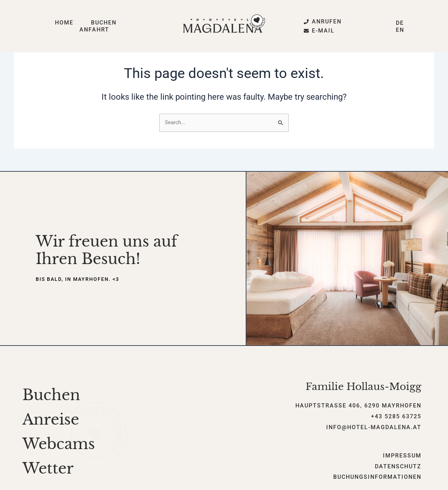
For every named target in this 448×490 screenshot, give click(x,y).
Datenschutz (398, 467)
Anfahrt (94, 30)
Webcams (59, 444)
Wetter (48, 469)
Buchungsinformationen (377, 478)
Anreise (51, 420)
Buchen (104, 23)
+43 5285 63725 (396, 417)
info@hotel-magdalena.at (374, 428)
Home (64, 23)
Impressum (402, 456)
